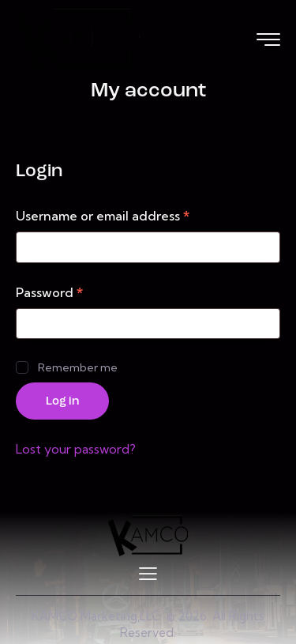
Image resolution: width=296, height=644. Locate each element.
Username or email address (131, 215)
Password (78, 292)
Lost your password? (76, 449)
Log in (62, 402)
